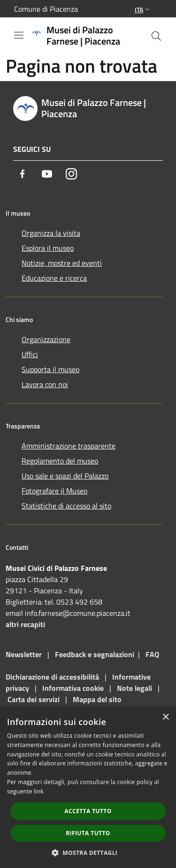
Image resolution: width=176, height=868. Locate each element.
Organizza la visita (51, 233)
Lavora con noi (45, 384)
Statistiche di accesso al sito (66, 506)
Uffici (30, 354)
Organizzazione (46, 339)
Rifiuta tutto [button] (88, 833)
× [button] (165, 717)
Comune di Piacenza (46, 9)
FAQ (152, 654)
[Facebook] (23, 174)
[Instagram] (71, 174)
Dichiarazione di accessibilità (52, 677)
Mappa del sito (97, 699)
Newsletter (24, 654)
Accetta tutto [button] (88, 811)
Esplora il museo (48, 248)
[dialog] (88, 788)
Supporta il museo (50, 369)
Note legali (134, 688)
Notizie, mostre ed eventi (62, 263)
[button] (88, 853)
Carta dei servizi (34, 699)
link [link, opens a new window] (39, 791)
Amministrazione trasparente (69, 446)
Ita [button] (143, 10)
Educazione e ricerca (54, 278)
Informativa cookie (73, 688)
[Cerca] (156, 36)
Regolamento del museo (60, 461)
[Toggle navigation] (19, 35)
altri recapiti (25, 624)
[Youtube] (47, 174)
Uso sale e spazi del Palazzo (65, 476)
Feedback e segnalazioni (95, 654)
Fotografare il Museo (54, 491)
